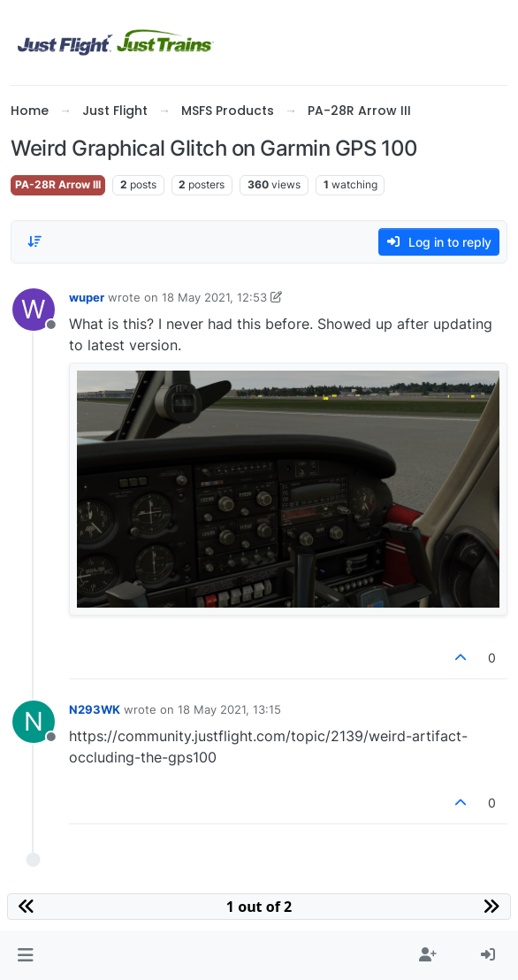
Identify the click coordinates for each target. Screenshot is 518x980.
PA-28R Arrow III (58, 184)
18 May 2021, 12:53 (214, 297)
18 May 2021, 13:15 (229, 709)
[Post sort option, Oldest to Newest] (34, 241)
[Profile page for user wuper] (34, 310)
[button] (25, 955)
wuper (87, 297)
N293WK (95, 709)
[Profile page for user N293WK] (34, 722)
